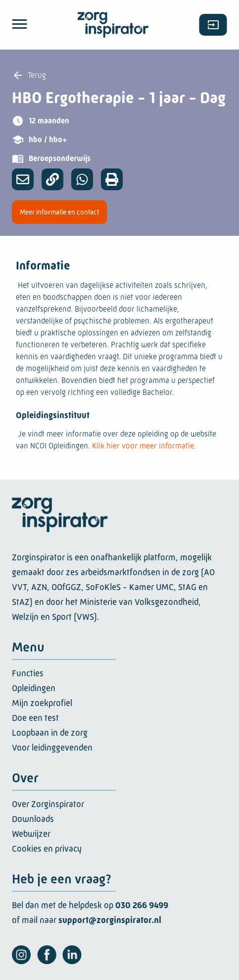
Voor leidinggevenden (52, 748)
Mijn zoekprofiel (42, 703)
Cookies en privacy (47, 849)
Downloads (33, 819)
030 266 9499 (142, 905)
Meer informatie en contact (59, 212)
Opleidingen (34, 688)
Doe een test (35, 718)
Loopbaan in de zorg (50, 733)
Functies (28, 673)
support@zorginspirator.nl (110, 920)
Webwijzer (31, 834)
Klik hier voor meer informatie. (144, 446)
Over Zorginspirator (48, 804)
